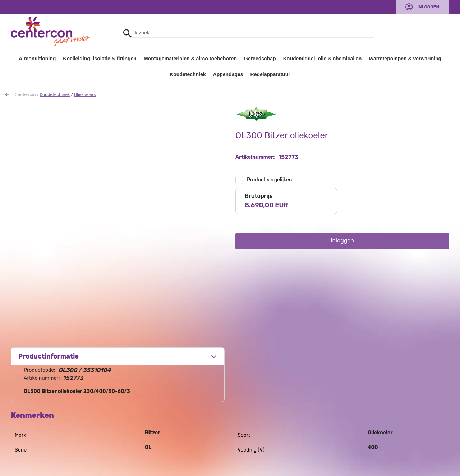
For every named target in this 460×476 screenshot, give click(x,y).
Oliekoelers (85, 94)
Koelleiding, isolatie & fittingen (100, 59)
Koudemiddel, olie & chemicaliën (323, 59)
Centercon (25, 94)
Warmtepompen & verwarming (405, 59)
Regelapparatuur (270, 74)
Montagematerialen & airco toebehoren (190, 59)
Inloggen (428, 7)
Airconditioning (37, 59)
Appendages (228, 74)
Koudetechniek (188, 74)
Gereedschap (260, 59)
